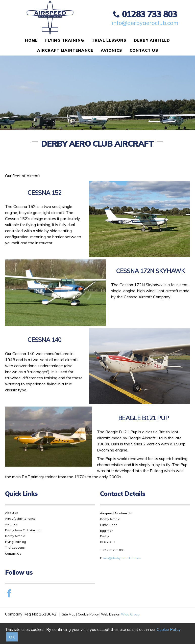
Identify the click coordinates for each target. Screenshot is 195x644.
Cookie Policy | (89, 614)
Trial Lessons (109, 40)
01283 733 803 (145, 14)
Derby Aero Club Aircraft (23, 530)
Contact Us (144, 50)
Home (31, 40)
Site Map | (70, 614)
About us (12, 513)
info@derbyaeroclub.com (145, 23)
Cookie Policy (169, 629)
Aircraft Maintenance (65, 50)
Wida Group (130, 614)
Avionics (111, 50)
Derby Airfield (152, 40)
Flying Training (65, 40)
